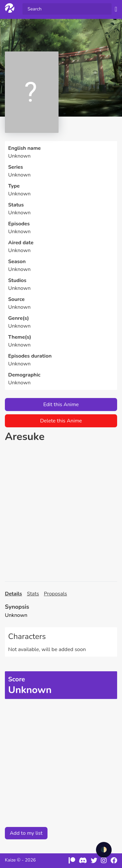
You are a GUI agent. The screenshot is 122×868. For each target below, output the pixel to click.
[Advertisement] (61, 512)
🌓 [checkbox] (104, 850)
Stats (33, 594)
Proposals (55, 594)
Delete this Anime (61, 421)
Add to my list (26, 833)
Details (14, 594)
